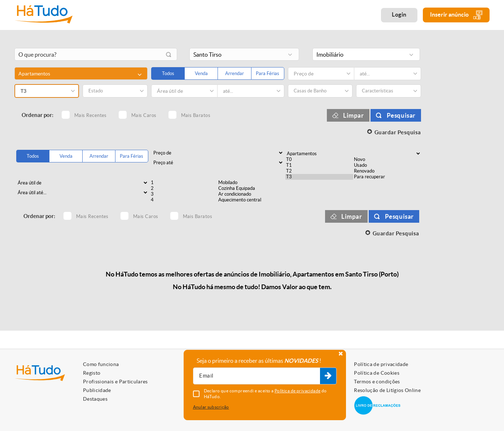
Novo (387, 160)
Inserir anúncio (456, 15)
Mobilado (251, 183)
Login (399, 14)
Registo (92, 373)
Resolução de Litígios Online (387, 390)
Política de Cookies (377, 373)
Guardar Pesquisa (398, 132)
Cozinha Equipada (251, 188)
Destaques (95, 399)
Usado (387, 165)
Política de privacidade (381, 364)
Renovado (387, 171)
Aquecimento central (251, 200)
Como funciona (101, 364)
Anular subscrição (211, 407)
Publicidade (97, 390)
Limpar (354, 115)
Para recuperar (387, 177)
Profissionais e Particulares (115, 382)
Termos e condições (377, 382)
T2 (319, 171)
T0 (319, 160)
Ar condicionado (251, 194)
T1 (319, 165)
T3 (319, 177)
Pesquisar (401, 115)
